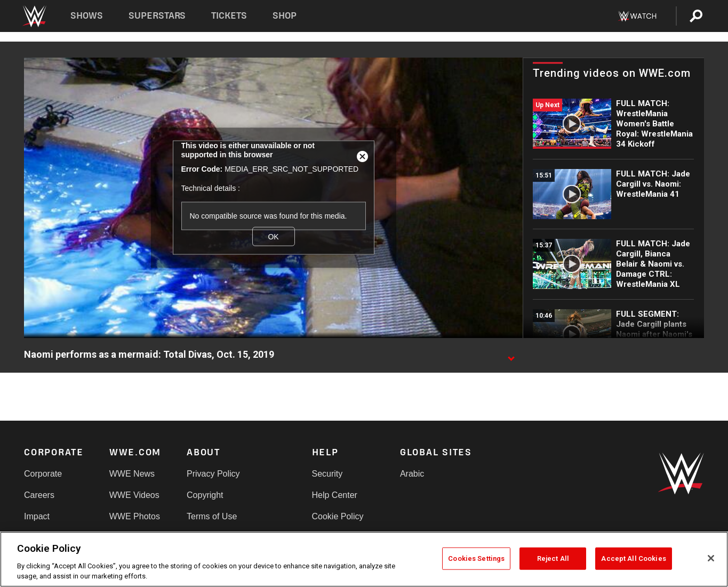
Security (327, 474)
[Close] (711, 558)
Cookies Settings (476, 558)
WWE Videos (134, 495)
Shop (285, 16)
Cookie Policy (338, 516)
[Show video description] (511, 355)
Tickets (229, 16)
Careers (39, 495)
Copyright (205, 495)
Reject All (553, 558)
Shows (87, 16)
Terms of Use (212, 516)
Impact (37, 516)
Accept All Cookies (633, 558)
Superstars (157, 16)
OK (273, 237)
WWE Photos (135, 516)
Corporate (43, 474)
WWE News (132, 474)
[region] (364, 559)
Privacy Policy (213, 474)
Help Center (335, 495)
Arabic (412, 474)
